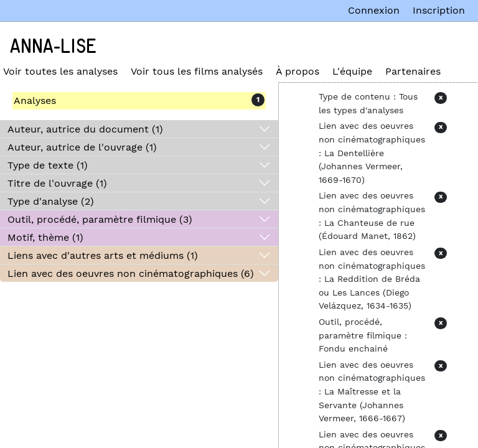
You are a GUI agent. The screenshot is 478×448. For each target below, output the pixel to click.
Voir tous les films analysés (197, 71)
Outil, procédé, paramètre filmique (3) (100, 219)
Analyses (35, 100)
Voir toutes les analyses (60, 71)
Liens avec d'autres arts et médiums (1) (103, 255)
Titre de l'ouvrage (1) (57, 183)
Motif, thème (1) (45, 237)
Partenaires (413, 71)
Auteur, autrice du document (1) (85, 129)
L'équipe (352, 71)
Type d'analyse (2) (51, 201)
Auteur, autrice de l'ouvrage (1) (82, 147)
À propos (298, 71)
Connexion (374, 10)
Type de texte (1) (48, 165)
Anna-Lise (53, 47)
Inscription (439, 10)
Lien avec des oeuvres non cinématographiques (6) (131, 273)
